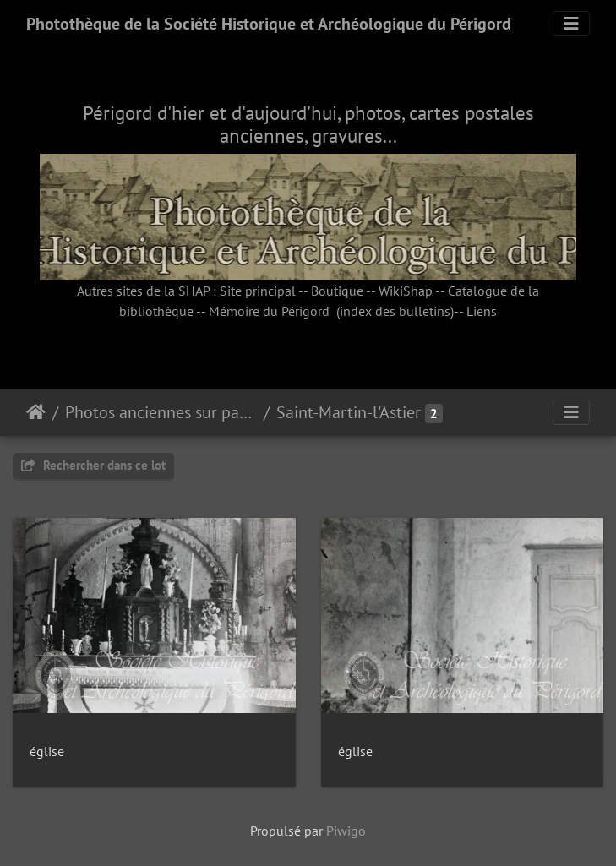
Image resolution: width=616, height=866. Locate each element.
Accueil (36, 412)
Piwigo (346, 831)
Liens (482, 311)
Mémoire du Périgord (269, 311)
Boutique (337, 291)
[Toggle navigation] (571, 24)
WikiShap (406, 291)
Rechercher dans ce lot (93, 465)
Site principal (258, 291)
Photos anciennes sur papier (161, 412)
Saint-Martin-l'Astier (349, 412)
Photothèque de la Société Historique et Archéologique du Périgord (269, 24)
